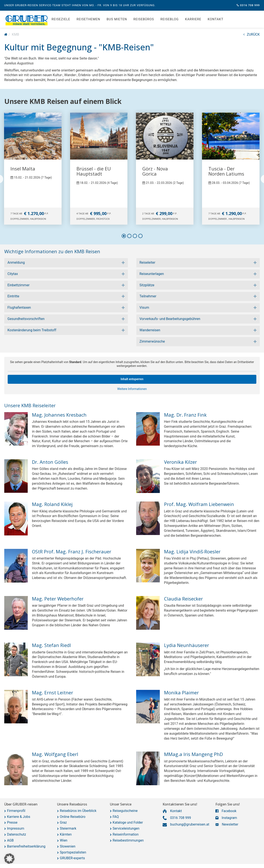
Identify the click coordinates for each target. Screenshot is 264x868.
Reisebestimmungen (128, 840)
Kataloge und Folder (128, 822)
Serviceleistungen (126, 828)
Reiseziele (61, 19)
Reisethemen (88, 19)
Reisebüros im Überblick (78, 811)
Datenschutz (17, 834)
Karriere (193, 19)
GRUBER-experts (72, 858)
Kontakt (216, 19)
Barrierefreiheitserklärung (26, 846)
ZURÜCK (252, 34)
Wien (64, 840)
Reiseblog (170, 19)
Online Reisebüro (73, 817)
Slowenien (68, 846)
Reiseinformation (126, 834)
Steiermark (68, 828)
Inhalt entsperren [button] (132, 379)
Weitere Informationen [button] (132, 389)
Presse (12, 822)
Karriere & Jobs (19, 817)
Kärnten (66, 834)
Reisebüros (144, 19)
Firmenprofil (16, 811)
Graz (63, 822)
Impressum (16, 828)
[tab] (66, 263)
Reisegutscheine (125, 811)
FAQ (116, 817)
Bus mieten (117, 19)
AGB (10, 840)
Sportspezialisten (73, 852)
